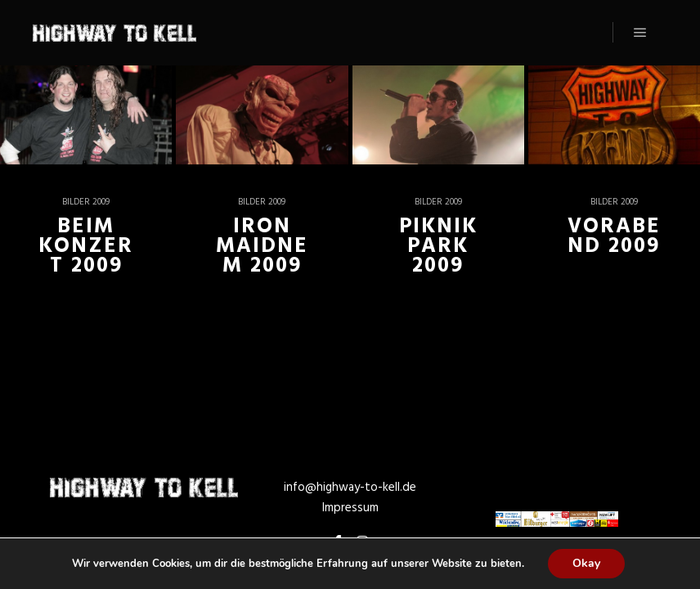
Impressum (350, 508)
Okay (586, 563)
